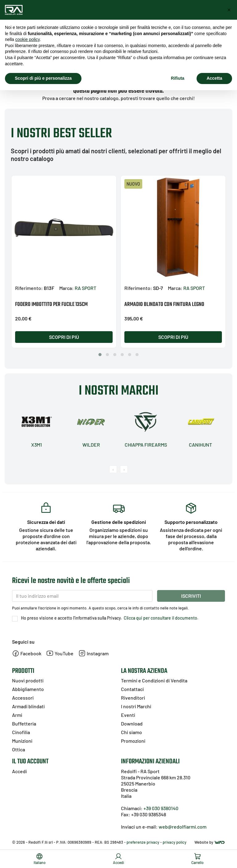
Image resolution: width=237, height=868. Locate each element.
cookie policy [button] (27, 39)
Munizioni (22, 741)
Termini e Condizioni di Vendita (154, 680)
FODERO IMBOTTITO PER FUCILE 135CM (51, 305)
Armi (17, 715)
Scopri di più (64, 337)
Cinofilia (21, 732)
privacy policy (175, 842)
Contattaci (132, 689)
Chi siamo (131, 732)
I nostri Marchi (136, 706)
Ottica (19, 749)
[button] (100, 355)
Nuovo (133, 184)
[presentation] (113, 469)
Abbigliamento (28, 689)
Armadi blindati (28, 706)
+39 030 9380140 (161, 808)
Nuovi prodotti (28, 680)
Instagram (94, 653)
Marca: (67, 288)
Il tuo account (30, 762)
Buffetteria (24, 723)
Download (132, 723)
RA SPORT (85, 288)
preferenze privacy (143, 842)
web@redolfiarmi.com (183, 827)
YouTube (60, 653)
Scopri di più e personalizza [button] (43, 78)
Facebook (27, 653)
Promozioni (133, 741)
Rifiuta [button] (178, 78)
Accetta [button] (214, 78)
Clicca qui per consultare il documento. (161, 618)
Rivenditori (133, 698)
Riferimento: (29, 288)
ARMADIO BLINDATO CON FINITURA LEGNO (164, 305)
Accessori (23, 698)
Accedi (19, 771)
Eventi (128, 715)
